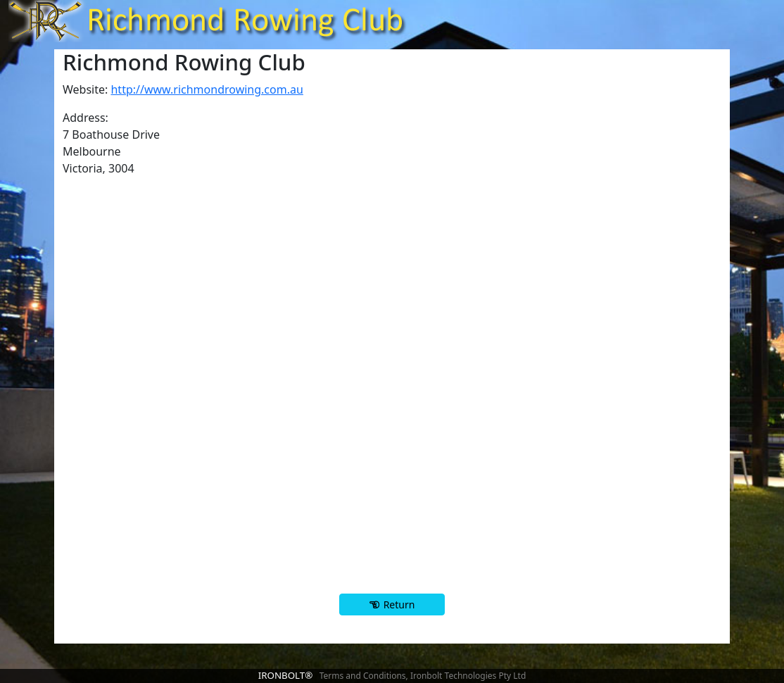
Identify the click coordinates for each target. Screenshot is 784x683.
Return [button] (399, 604)
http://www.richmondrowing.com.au (207, 89)
